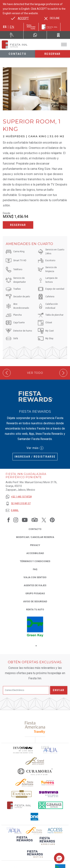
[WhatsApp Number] (35, 35)
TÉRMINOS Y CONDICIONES (35, 561)
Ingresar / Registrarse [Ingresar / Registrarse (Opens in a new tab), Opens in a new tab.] (35, 457)
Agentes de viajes (35, 585)
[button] (59, 858)
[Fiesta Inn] (49, 27)
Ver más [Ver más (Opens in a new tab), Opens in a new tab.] (35, 448)
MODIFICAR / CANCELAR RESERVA (35, 537)
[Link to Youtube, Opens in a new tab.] (25, 520)
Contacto (17, 54)
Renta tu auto (35, 609)
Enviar (59, 690)
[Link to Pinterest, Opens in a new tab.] (52, 520)
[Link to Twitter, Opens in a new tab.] (44, 520)
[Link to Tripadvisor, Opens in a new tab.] (35, 520)
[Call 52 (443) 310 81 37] (58, 35)
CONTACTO (35, 529)
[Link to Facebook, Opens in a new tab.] (9, 520)
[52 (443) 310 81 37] (19, 503)
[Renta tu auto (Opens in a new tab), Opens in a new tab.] (12, 35)
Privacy (35, 545)
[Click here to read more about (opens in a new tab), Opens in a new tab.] (35, 727)
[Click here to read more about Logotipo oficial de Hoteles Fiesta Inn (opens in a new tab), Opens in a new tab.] (19, 805)
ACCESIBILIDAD (35, 553)
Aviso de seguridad (35, 602)
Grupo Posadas (35, 594)
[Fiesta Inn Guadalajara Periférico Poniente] (15, 45)
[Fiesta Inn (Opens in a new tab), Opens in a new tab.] (31, 27)
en (12, 27)
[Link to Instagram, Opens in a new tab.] (16, 520)
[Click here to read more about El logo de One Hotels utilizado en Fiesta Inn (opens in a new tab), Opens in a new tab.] (35, 817)
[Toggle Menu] (64, 45)
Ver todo (35, 373)
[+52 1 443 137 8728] (19, 497)
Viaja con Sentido (35, 577)
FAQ (35, 569)
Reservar (52, 54)
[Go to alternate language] (20, 18)
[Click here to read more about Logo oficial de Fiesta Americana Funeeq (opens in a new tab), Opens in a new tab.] (48, 783)
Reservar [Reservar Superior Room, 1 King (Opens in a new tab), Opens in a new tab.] (18, 225)
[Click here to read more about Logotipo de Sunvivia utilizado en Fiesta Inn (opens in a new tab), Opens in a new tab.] (49, 794)
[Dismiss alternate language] (52, 18)
